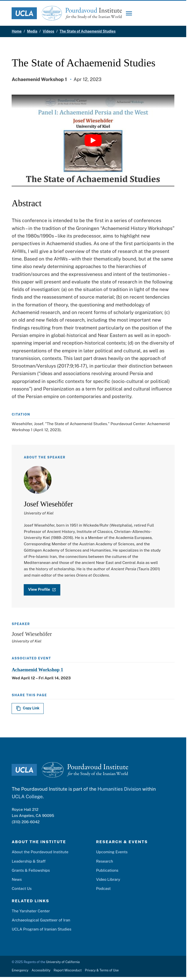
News (17, 879)
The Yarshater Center (31, 911)
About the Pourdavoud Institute (40, 852)
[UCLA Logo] (24, 13)
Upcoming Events (112, 852)
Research (105, 861)
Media (32, 31)
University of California (63, 962)
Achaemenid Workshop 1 (37, 670)
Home (17, 31)
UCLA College (27, 796)
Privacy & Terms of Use (102, 970)
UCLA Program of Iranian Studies (41, 929)
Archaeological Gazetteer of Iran (41, 920)
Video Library (108, 879)
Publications (107, 870)
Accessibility (41, 970)
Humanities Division (119, 789)
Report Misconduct (68, 970)
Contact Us (22, 889)
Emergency (20, 970)
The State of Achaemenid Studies (88, 31)
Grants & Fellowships (31, 870)
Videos (48, 31)
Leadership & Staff (29, 861)
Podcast (103, 889)
